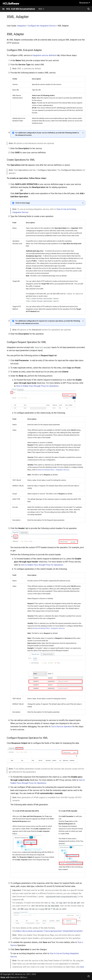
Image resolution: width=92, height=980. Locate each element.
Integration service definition (44, 55)
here (82, 967)
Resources (85, 3)
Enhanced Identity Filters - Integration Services (53, 470)
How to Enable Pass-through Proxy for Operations (37, 386)
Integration (21, 26)
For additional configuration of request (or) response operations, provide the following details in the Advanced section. (48, 322)
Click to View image (23, 203)
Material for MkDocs (19, 977)
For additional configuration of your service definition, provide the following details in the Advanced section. (47, 134)
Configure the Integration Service (42, 26)
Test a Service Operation (61, 727)
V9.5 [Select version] (40, 9)
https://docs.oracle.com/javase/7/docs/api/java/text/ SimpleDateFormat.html (50, 931)
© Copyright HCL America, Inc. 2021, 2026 (18, 974)
